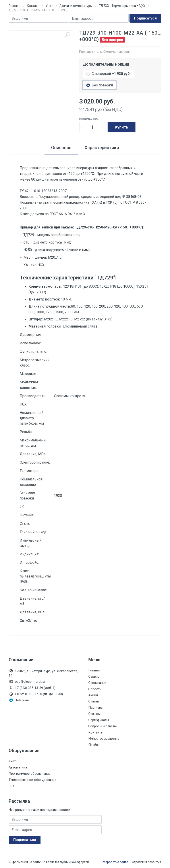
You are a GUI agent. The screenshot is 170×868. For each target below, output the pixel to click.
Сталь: (25, 524)
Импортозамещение (104, 739)
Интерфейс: (29, 563)
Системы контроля (117, 52)
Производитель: (33, 396)
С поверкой (111, 74)
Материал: (28, 374)
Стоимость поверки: (29, 496)
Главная (14, 6)
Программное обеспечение (30, 774)
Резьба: (26, 432)
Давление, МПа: (33, 454)
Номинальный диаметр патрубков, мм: (32, 418)
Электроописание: (35, 462)
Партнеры (96, 708)
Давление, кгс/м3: (32, 601)
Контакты (96, 732)
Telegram (19, 700)
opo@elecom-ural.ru (27, 682)
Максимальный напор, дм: (33, 443)
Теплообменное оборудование (32, 780)
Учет (49, 6)
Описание (61, 148)
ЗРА (12, 786)
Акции (93, 695)
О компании (97, 683)
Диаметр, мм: (31, 335)
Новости (95, 689)
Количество (89, 119)
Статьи (94, 701)
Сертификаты (99, 720)
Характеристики (102, 148)
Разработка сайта (115, 862)
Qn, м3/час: (29, 621)
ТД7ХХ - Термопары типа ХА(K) (122, 6)
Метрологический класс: (35, 363)
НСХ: (23, 404)
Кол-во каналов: (33, 590)
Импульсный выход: (31, 543)
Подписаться (145, 18)
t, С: (22, 507)
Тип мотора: (29, 471)
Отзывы (94, 714)
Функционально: (33, 352)
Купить (122, 127)
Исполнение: (30, 343)
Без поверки (102, 85)
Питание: (27, 515)
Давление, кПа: (32, 612)
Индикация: (29, 554)
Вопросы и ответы (102, 726)
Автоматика (18, 767)
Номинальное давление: (31, 482)
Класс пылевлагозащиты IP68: (35, 576)
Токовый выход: (33, 532)
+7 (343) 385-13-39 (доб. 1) (32, 688)
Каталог (33, 6)
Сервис (94, 677)
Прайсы (94, 745)
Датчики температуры (76, 6)
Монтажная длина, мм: (29, 385)
